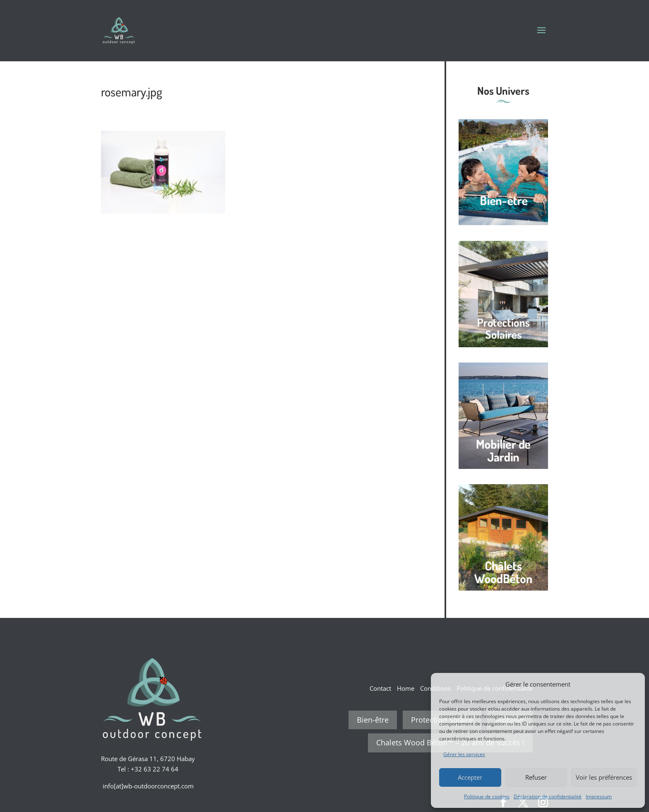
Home (406, 688)
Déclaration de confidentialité (548, 796)
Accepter (470, 777)
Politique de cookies (487, 796)
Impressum (599, 796)
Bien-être (373, 720)
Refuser (536, 777)
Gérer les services (464, 754)
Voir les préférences (604, 777)
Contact (380, 688)
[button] (632, 684)
